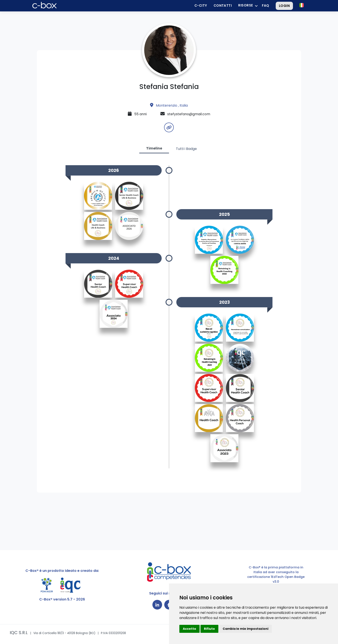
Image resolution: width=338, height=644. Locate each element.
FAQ (265, 5)
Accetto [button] (189, 629)
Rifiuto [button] (209, 629)
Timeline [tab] (154, 148)
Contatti (223, 5)
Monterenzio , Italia (169, 105)
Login (284, 6)
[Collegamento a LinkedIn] (157, 605)
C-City (201, 5)
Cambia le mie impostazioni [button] (246, 629)
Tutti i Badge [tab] (186, 149)
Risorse (246, 5)
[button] (302, 5)
